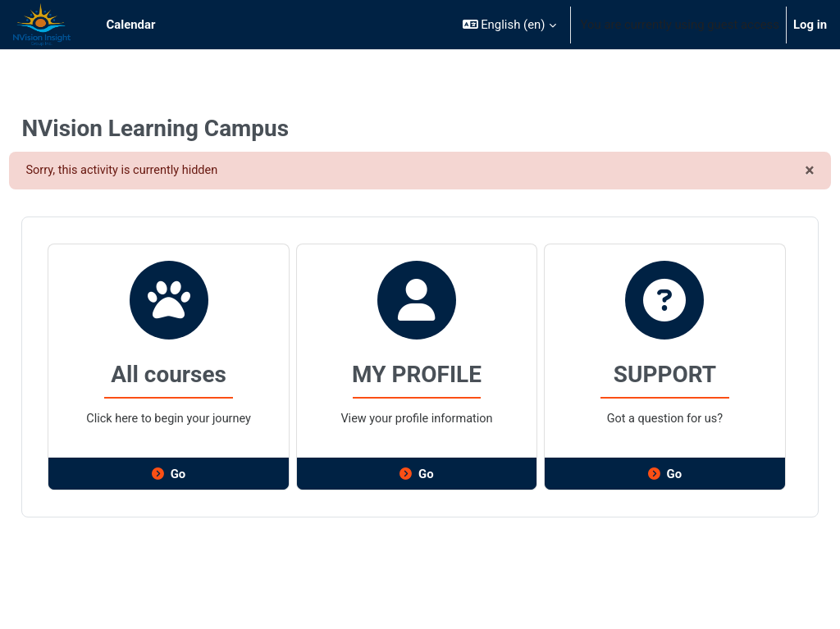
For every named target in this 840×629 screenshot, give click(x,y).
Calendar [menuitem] (131, 25)
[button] (509, 25)
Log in (810, 25)
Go (193, 475)
